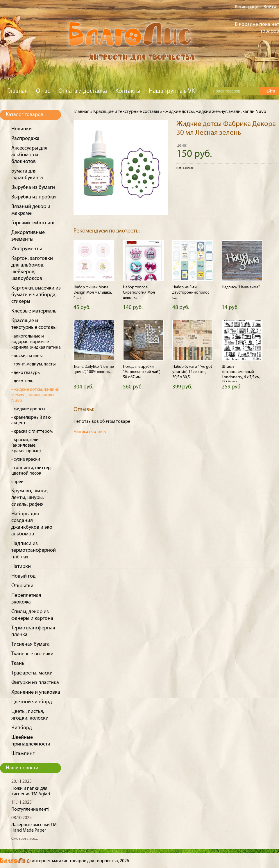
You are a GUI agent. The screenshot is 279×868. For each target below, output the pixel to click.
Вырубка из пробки (34, 197)
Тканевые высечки (32, 654)
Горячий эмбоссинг (33, 223)
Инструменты (27, 249)
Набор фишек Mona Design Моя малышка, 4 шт (93, 293)
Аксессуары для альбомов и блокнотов (29, 155)
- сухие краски (26, 459)
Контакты (128, 91)
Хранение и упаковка (36, 692)
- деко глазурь (26, 373)
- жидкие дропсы (28, 409)
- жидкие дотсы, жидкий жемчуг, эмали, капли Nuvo (35, 395)
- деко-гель (22, 381)
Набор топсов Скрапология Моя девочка (139, 293)
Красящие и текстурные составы (126, 112)
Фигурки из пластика (35, 683)
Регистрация (248, 7)
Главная (17, 91)
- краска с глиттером (32, 432)
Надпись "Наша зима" (241, 287)
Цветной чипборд (32, 702)
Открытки (22, 586)
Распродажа (25, 139)
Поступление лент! (30, 810)
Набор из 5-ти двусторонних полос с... (191, 293)
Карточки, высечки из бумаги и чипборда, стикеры (36, 295)
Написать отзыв (90, 432)
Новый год (24, 576)
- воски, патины (27, 356)
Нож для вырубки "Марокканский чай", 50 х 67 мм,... (142, 372)
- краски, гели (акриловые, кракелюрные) (26, 445)
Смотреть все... (25, 839)
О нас (43, 91)
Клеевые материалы (34, 311)
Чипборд (22, 728)
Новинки (22, 129)
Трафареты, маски (32, 673)
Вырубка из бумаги (33, 188)
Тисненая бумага (31, 644)
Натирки (21, 567)
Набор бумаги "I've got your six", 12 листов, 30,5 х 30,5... (192, 372)
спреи (17, 482)
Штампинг (23, 754)
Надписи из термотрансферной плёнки (34, 550)
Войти (270, 7)
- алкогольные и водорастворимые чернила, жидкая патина (36, 342)
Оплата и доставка (83, 91)
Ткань (18, 664)
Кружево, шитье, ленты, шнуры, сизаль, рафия (30, 498)
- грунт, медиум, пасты (34, 364)
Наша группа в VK (172, 91)
